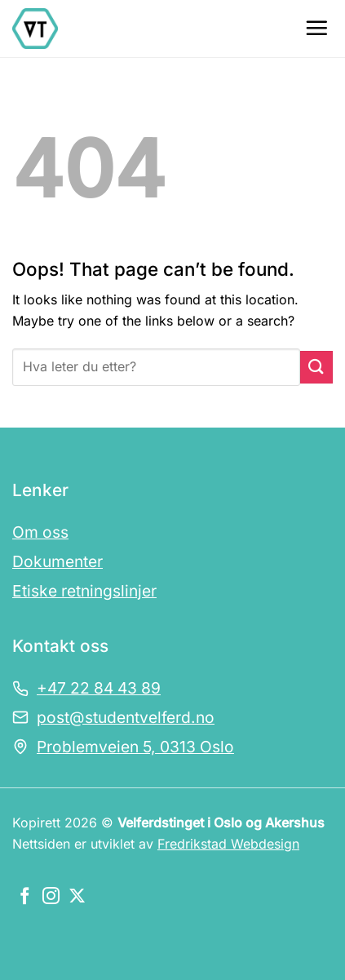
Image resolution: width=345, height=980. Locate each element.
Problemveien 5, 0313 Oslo (135, 747)
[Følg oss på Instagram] (51, 897)
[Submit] (316, 367)
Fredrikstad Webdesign (228, 844)
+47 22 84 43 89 (99, 688)
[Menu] (316, 28)
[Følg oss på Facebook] (25, 897)
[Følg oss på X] (77, 897)
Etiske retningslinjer (84, 591)
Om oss (40, 532)
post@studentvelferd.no (126, 717)
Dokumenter (57, 561)
